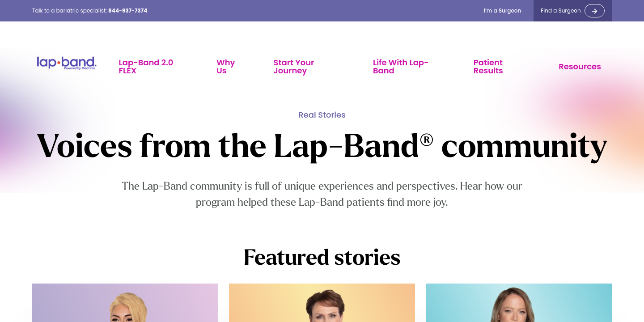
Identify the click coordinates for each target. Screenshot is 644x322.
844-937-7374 (128, 11)
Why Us (226, 66)
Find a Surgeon (561, 11)
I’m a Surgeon (503, 11)
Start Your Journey (294, 66)
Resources (580, 66)
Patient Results (488, 66)
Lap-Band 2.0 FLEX (146, 66)
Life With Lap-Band (401, 66)
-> (595, 11)
